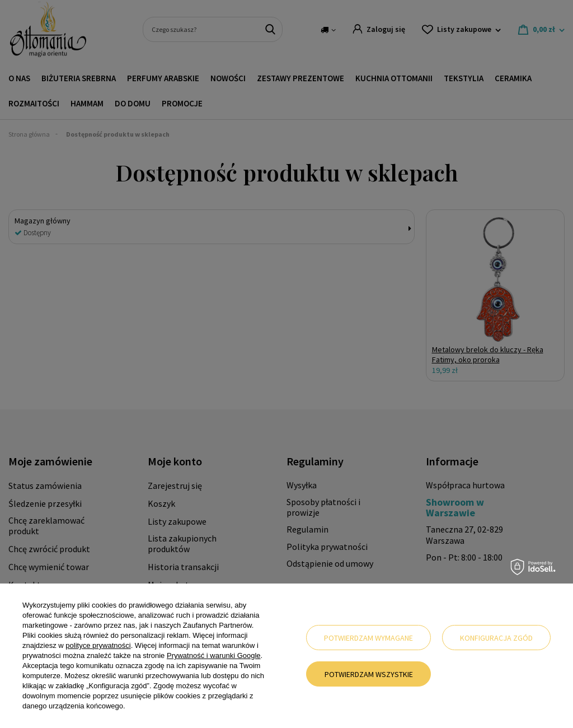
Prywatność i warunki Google (214, 655)
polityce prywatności (98, 645)
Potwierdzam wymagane (368, 638)
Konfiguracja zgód (496, 638)
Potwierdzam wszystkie (369, 674)
